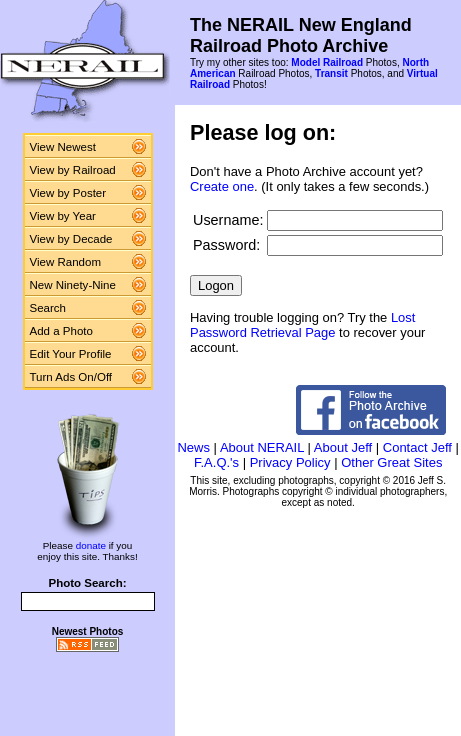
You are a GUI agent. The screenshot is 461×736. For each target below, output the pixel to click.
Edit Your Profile (71, 354)
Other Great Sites (391, 462)
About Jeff (343, 447)
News (193, 447)
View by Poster (68, 193)
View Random (65, 262)
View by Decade (71, 239)
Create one (222, 186)
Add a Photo (61, 331)
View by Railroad (73, 170)
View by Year (63, 216)
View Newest (63, 147)
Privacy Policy (290, 462)
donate (91, 545)
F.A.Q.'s (216, 462)
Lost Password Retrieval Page (302, 325)
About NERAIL (262, 447)
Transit (331, 73)
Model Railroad (327, 62)
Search (48, 308)
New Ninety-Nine (73, 285)
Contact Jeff (417, 447)
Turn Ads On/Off (71, 377)
